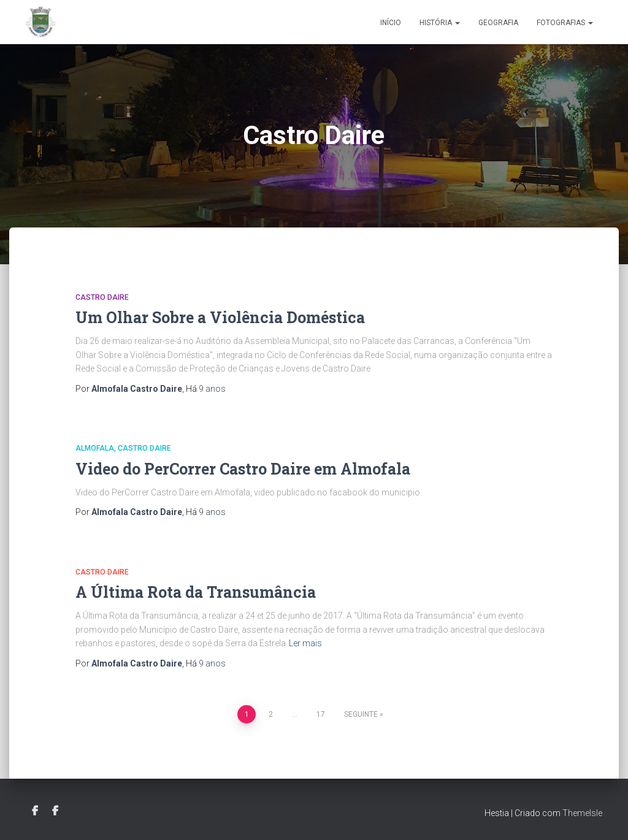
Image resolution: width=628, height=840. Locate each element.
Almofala (95, 448)
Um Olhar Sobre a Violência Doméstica (220, 317)
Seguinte (361, 714)
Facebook (35, 811)
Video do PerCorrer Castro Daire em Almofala (243, 469)
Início (391, 23)
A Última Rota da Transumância (196, 592)
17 (321, 714)
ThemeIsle (582, 813)
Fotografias (565, 23)
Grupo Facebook (55, 811)
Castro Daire (102, 297)
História (440, 23)
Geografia (498, 23)
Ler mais (305, 643)
